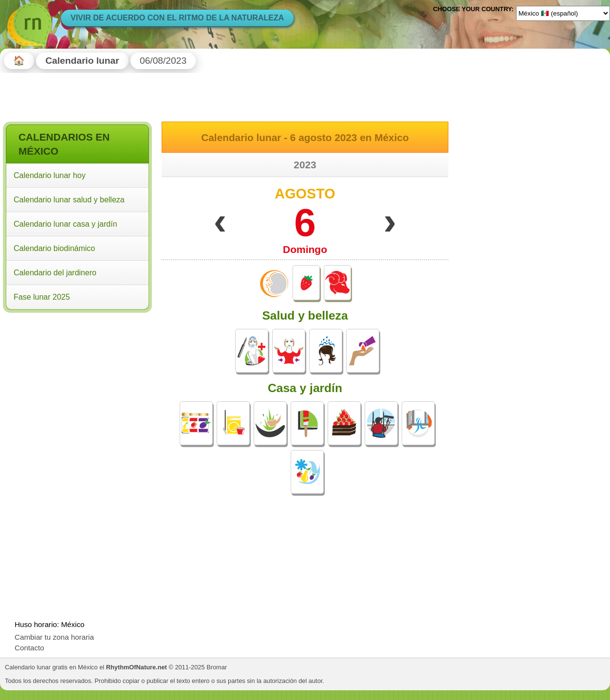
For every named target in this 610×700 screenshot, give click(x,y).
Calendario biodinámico (54, 248)
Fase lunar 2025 (42, 297)
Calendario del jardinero (55, 273)
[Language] (563, 13)
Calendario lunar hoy (50, 175)
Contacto (29, 648)
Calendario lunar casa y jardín (65, 224)
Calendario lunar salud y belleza (69, 200)
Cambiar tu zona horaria (54, 637)
